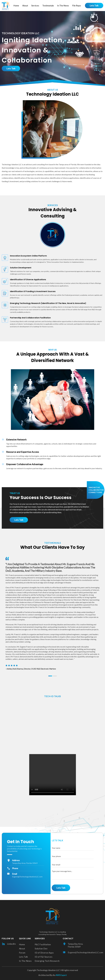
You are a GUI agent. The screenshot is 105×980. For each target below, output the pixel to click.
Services (35, 6)
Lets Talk (94, 6)
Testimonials (48, 6)
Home (16, 6)
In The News (63, 6)
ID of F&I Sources (44, 957)
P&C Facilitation (43, 944)
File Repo (76, 6)
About (25, 6)
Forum (22, 953)
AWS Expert (61, 975)
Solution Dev (41, 949)
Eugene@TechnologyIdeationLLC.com (27, 877)
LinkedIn (9, 944)
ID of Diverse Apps (44, 953)
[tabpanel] (52, 613)
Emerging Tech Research (47, 961)
